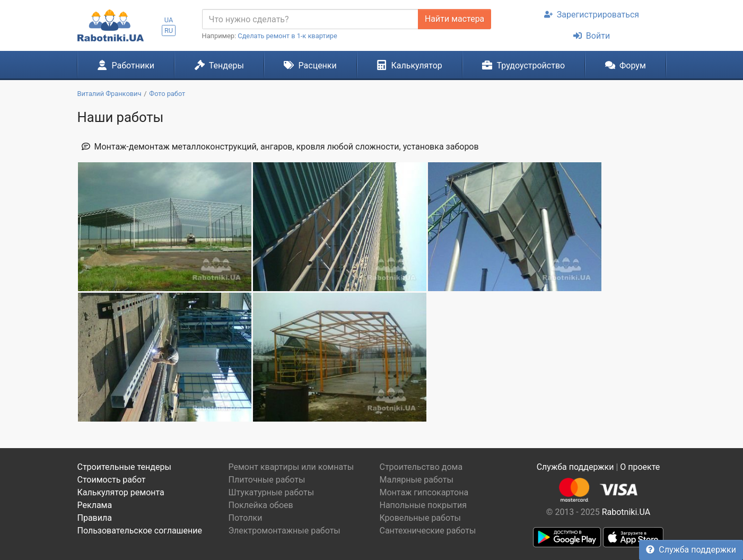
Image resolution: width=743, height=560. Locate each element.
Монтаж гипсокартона (424, 492)
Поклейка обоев (261, 505)
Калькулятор (409, 65)
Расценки (310, 65)
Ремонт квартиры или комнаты (291, 467)
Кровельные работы (421, 518)
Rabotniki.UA (626, 512)
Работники (126, 65)
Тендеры (219, 65)
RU (169, 30)
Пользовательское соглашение (140, 531)
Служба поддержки (691, 550)
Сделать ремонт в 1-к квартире (287, 36)
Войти (592, 36)
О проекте (640, 467)
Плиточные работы (267, 480)
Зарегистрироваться (592, 15)
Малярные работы (417, 480)
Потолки (246, 518)
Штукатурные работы (272, 492)
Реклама (95, 505)
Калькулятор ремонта (121, 492)
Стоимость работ (112, 480)
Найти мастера (454, 19)
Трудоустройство (523, 65)
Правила (95, 518)
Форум (626, 65)
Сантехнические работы (428, 531)
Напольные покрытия (423, 505)
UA (169, 20)
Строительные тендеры (124, 467)
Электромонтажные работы (285, 531)
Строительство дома (421, 467)
